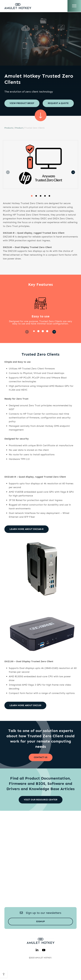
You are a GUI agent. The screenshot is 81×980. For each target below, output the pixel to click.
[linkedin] (37, 962)
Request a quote (20, 115)
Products (9, 140)
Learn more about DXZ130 (25, 717)
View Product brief (22, 103)
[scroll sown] (41, 127)
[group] (40, 176)
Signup (40, 933)
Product (19, 140)
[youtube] (44, 962)
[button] (32, 208)
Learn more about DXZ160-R (27, 541)
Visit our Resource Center (41, 811)
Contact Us (41, 769)
